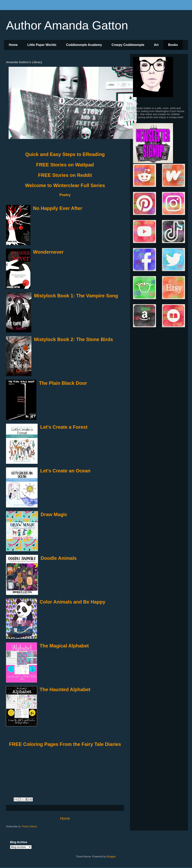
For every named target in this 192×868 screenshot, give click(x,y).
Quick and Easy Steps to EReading (65, 154)
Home (13, 45)
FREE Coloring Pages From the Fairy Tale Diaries (65, 744)
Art (156, 45)
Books (173, 45)
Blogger (111, 856)
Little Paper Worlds (42, 45)
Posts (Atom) (29, 826)
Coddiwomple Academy (84, 45)
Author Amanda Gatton (67, 25)
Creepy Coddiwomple (128, 45)
